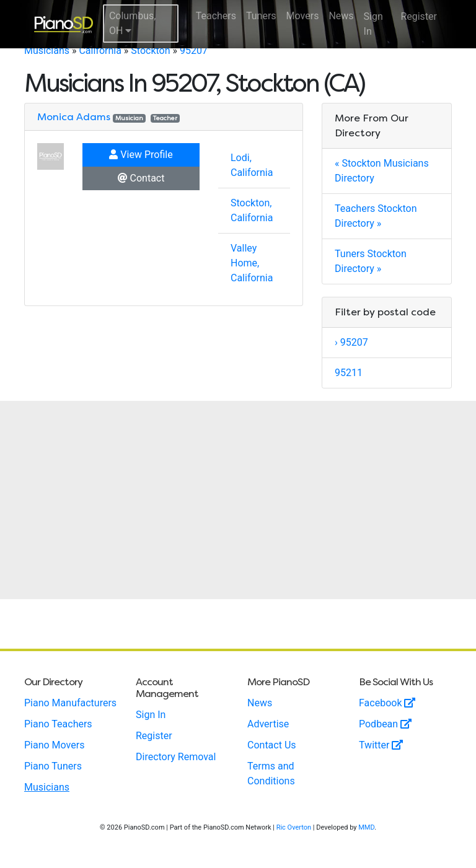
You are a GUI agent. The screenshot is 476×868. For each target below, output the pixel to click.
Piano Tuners (53, 766)
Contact (141, 178)
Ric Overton (294, 827)
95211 (349, 373)
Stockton (150, 50)
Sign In (373, 24)
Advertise (268, 724)
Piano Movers (54, 745)
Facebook (387, 703)
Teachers (216, 16)
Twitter (381, 745)
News (341, 16)
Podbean (385, 724)
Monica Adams (74, 117)
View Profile (141, 155)
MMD (366, 827)
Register (419, 16)
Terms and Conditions (271, 774)
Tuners (261, 16)
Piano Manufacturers (70, 703)
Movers (303, 16)
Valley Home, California (252, 263)
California (100, 50)
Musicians (47, 50)
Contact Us (272, 745)
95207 (194, 50)
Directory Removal (176, 757)
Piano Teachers (58, 724)
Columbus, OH (133, 23)
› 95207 (351, 342)
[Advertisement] (238, 500)
